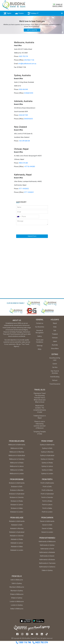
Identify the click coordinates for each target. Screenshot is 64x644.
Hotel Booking (55, 378)
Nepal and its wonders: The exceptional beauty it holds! (40, 410)
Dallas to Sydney (47, 571)
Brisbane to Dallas (17, 509)
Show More (55, 349)
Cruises (20, 14)
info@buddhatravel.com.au (27, 65)
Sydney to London (47, 474)
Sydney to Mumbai (47, 453)
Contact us (40, 324)
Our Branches (40, 328)
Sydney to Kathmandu (47, 446)
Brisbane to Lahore (17, 506)
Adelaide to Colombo (17, 537)
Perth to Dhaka (47, 502)
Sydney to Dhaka (47, 464)
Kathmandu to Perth (47, 550)
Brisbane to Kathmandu (17, 484)
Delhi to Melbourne (17, 581)
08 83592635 (28, 120)
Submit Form (32, 237)
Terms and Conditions (40, 342)
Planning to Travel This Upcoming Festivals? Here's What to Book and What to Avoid (40, 399)
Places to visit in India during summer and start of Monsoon (40, 426)
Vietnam (55, 339)
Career (55, 365)
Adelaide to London (17, 551)
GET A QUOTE (32, 31)
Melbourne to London (17, 474)
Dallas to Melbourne (17, 610)
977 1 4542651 (29, 193)
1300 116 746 (24, 642)
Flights (9, 14)
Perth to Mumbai (47, 491)
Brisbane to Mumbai (17, 491)
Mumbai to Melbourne (17, 588)
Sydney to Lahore (47, 467)
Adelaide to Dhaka (17, 540)
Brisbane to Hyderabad (17, 495)
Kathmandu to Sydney (47, 546)
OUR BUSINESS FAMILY (16, 304)
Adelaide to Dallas (17, 547)
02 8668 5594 (29, 94)
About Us (17, 321)
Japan (55, 342)
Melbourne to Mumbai (17, 453)
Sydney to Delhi (47, 449)
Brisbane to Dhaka (17, 502)
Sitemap (40, 347)
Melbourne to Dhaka (17, 464)
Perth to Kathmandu (47, 484)
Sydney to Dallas (47, 471)
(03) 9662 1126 (29, 61)
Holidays (34, 14)
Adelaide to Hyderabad (17, 533)
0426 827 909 (23, 116)
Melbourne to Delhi (17, 449)
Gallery (40, 337)
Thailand (55, 335)
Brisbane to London (17, 513)
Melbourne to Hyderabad (17, 456)
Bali (55, 331)
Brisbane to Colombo (17, 498)
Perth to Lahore (47, 506)
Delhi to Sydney (17, 584)
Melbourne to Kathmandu (17, 446)
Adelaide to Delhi (17, 526)
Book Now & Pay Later (55, 360)
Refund (55, 381)
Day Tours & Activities (55, 373)
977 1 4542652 (24, 190)
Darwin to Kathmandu (47, 522)
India (55, 328)
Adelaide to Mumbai (17, 529)
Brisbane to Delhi (17, 487)
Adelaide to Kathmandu (17, 522)
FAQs (40, 350)
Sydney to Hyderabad (47, 456)
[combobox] (19, 217)
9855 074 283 (23, 164)
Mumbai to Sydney (17, 592)
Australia (55, 346)
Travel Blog (40, 391)
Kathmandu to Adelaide (47, 553)
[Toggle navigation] (61, 14)
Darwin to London (47, 533)
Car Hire (55, 368)
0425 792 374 (40, 642)
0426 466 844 (23, 90)
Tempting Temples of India (40, 434)
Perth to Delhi (47, 487)
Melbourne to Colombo (17, 460)
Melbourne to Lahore (17, 467)
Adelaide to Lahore (17, 544)
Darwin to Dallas (47, 529)
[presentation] (26, 229)
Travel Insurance (55, 385)
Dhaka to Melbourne (17, 595)
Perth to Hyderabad (47, 495)
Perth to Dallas (47, 509)
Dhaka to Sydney (17, 599)
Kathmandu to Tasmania (47, 564)
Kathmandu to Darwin (47, 557)
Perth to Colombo (47, 498)
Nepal (55, 324)
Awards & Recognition (40, 332)
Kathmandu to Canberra (47, 568)
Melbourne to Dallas (17, 471)
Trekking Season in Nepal (40, 418)
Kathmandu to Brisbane (47, 560)
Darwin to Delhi (47, 526)
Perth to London (47, 513)
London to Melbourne (17, 602)
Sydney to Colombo (47, 460)
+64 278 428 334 (24, 142)
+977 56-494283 (30, 167)
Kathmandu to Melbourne (47, 542)
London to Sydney (17, 606)
